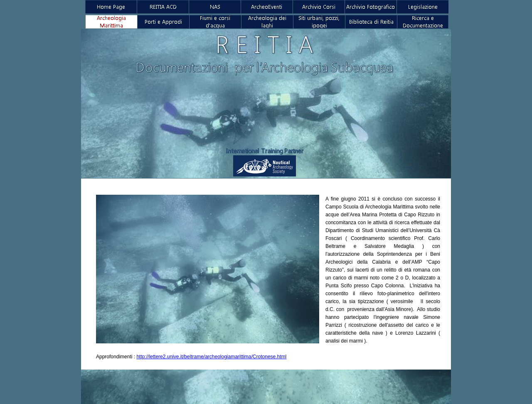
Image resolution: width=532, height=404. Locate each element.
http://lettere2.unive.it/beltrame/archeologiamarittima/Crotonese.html (211, 357)
